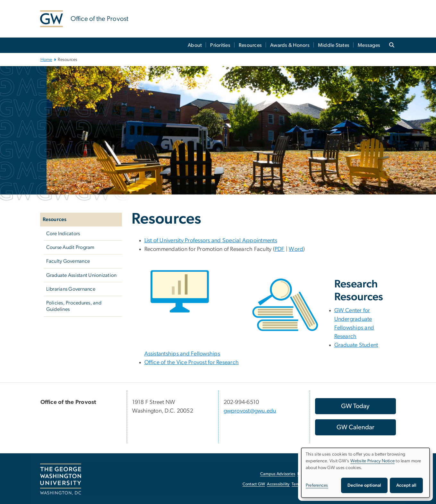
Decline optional (364, 485)
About (195, 45)
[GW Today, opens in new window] (355, 406)
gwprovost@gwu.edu (250, 411)
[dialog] (365, 473)
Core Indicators (63, 234)
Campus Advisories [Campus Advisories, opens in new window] (278, 474)
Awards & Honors (290, 45)
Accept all (406, 485)
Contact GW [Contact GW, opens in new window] (254, 484)
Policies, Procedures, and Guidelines (74, 306)
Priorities (220, 45)
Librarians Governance (71, 289)
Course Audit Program (70, 247)
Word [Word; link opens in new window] (296, 249)
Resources (250, 45)
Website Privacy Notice (373, 461)
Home (46, 60)
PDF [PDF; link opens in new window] (280, 249)
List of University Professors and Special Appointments (211, 241)
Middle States (334, 45)
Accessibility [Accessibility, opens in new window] (278, 484)
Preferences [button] (317, 485)
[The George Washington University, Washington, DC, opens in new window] (61, 479)
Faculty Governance (68, 261)
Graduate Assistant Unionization (81, 275)
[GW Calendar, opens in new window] (355, 427)
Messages (369, 45)
